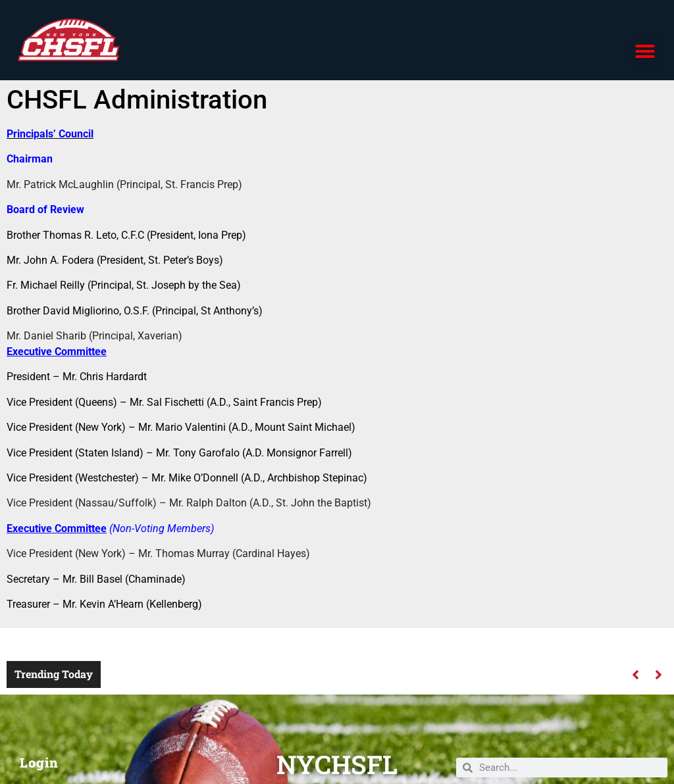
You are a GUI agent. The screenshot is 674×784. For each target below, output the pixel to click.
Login (39, 762)
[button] (645, 51)
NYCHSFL (337, 764)
